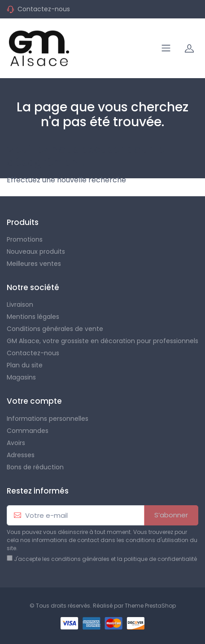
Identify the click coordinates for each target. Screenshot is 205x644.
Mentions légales (33, 317)
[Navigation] (166, 48)
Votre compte (34, 401)
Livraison (20, 304)
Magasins (21, 377)
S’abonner (171, 515)
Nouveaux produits (36, 251)
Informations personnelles (48, 419)
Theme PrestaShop (150, 606)
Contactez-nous (44, 9)
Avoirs (16, 443)
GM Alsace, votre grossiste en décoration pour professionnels (102, 341)
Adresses (21, 455)
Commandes (28, 431)
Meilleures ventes (34, 264)
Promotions (25, 239)
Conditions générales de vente (55, 329)
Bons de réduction (35, 467)
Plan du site (25, 365)
